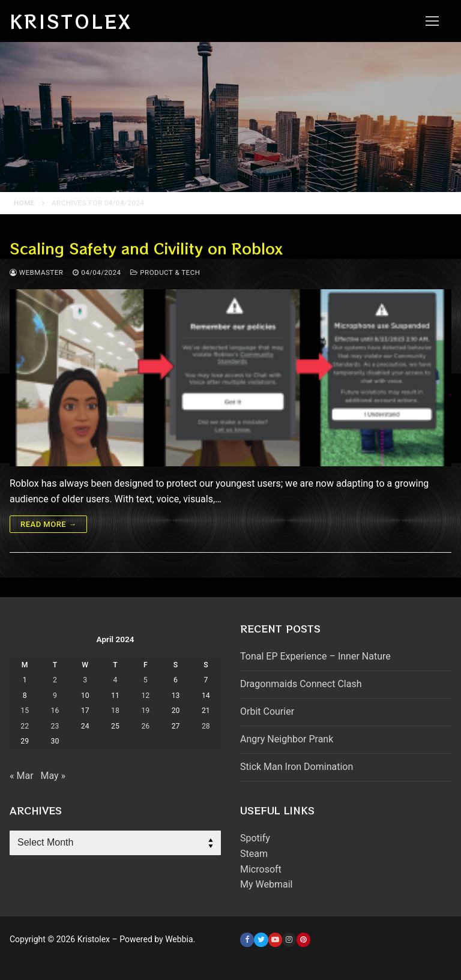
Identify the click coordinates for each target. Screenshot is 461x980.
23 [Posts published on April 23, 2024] (55, 726)
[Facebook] (247, 939)
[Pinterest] (303, 939)
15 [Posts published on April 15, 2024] (25, 711)
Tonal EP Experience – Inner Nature (315, 656)
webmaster (36, 272)
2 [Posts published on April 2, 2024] (55, 680)
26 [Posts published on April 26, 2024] (145, 726)
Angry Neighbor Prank (287, 739)
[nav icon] (432, 21)
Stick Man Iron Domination (297, 767)
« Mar (22, 776)
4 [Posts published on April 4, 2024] (116, 680)
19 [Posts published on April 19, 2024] (145, 711)
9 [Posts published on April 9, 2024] (55, 696)
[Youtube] (275, 939)
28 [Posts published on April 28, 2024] (206, 726)
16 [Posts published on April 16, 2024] (55, 711)
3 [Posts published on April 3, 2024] (85, 680)
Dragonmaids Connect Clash (301, 684)
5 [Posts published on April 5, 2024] (146, 680)
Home (24, 203)
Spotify (255, 838)
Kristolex (71, 21)
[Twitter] (261, 939)
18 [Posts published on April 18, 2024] (115, 711)
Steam (254, 854)
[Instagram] (289, 939)
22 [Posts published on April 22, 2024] (25, 726)
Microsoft (261, 869)
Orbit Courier (267, 711)
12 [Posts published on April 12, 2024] (145, 696)
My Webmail (266, 884)
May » (53, 776)
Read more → (48, 524)
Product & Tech (165, 272)
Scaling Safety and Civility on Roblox (146, 248)
